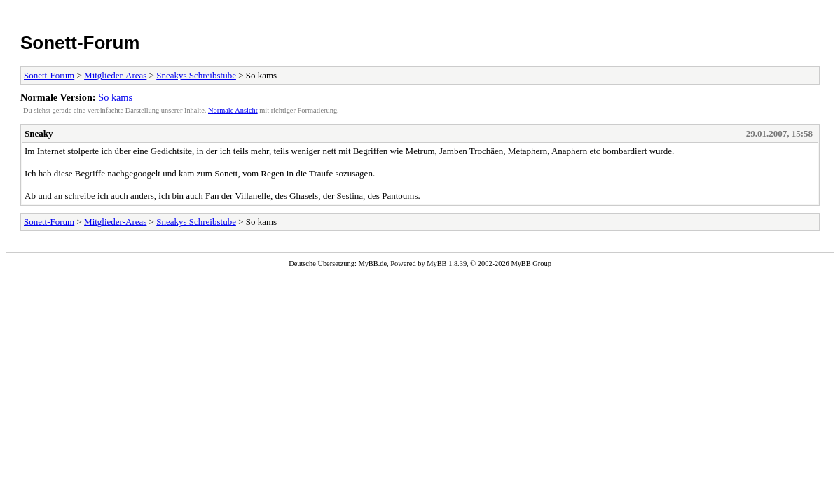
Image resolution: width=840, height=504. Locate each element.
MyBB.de (372, 264)
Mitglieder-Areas (115, 75)
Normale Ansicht (233, 110)
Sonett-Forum (80, 43)
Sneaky (39, 133)
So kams (115, 97)
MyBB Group (531, 264)
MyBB (436, 264)
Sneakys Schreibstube (196, 75)
